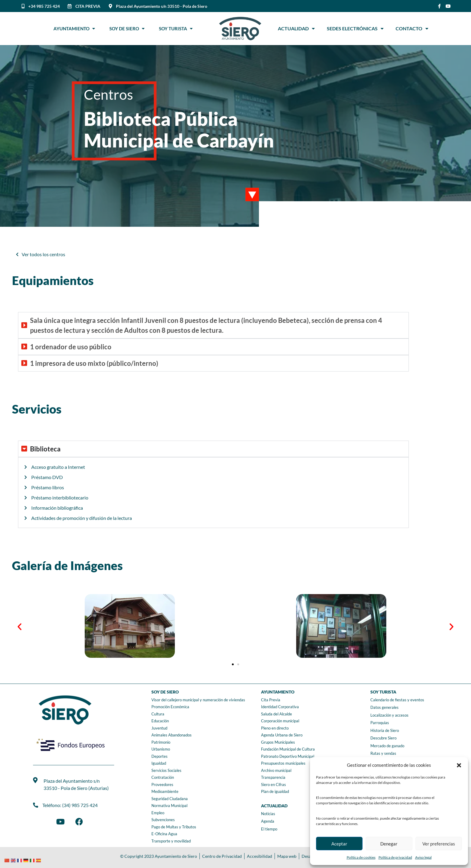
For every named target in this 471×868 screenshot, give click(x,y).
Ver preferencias (439, 844)
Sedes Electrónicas (355, 29)
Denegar (389, 844)
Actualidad (296, 29)
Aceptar (339, 844)
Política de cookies (361, 857)
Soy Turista (176, 29)
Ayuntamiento (74, 29)
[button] (459, 765)
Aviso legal (423, 857)
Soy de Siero (127, 29)
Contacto (412, 29)
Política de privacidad (395, 857)
